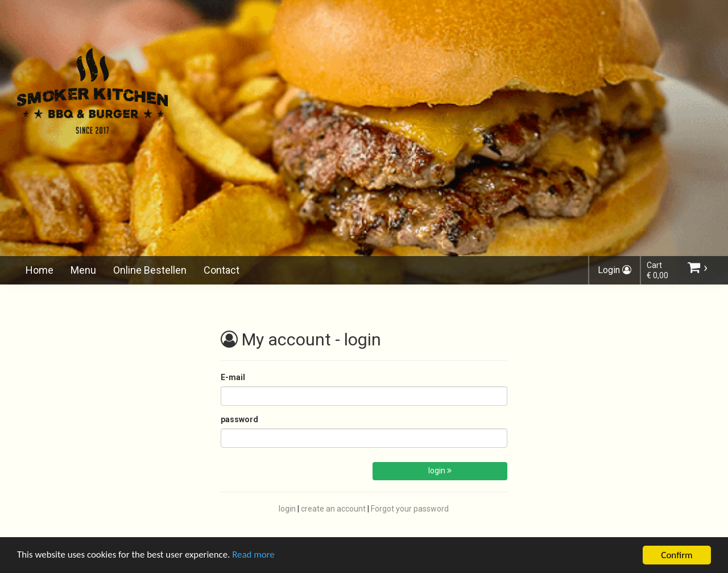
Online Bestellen (150, 270)
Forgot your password (410, 509)
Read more (255, 559)
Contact (222, 270)
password (239, 419)
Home (40, 270)
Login (615, 270)
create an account (333, 509)
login (440, 471)
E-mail (233, 377)
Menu (83, 270)
